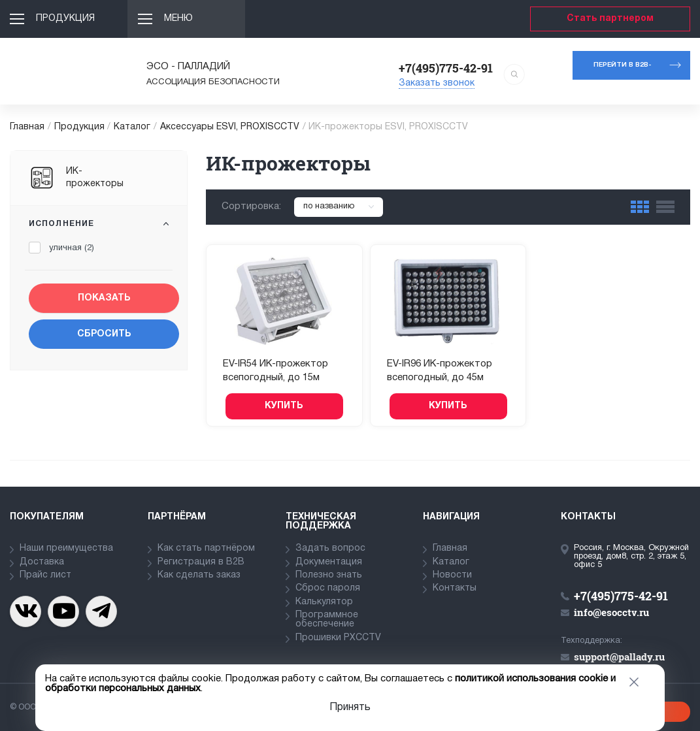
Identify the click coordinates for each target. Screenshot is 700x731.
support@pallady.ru (619, 657)
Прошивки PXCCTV (338, 638)
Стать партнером (610, 19)
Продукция (65, 19)
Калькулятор (324, 602)
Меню (178, 19)
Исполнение (61, 224)
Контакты (455, 588)
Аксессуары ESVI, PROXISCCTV (230, 127)
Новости (452, 575)
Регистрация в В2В (201, 562)
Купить (284, 406)
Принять (350, 707)
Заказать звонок (437, 83)
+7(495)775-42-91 (446, 68)
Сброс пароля (328, 588)
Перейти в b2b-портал (623, 71)
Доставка (42, 562)
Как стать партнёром (206, 548)
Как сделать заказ (199, 575)
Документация (329, 562)
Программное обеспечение (327, 620)
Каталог (132, 127)
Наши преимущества (66, 548)
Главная (27, 127)
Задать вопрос (330, 548)
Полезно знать (329, 575)
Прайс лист (45, 575)
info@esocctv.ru (611, 612)
